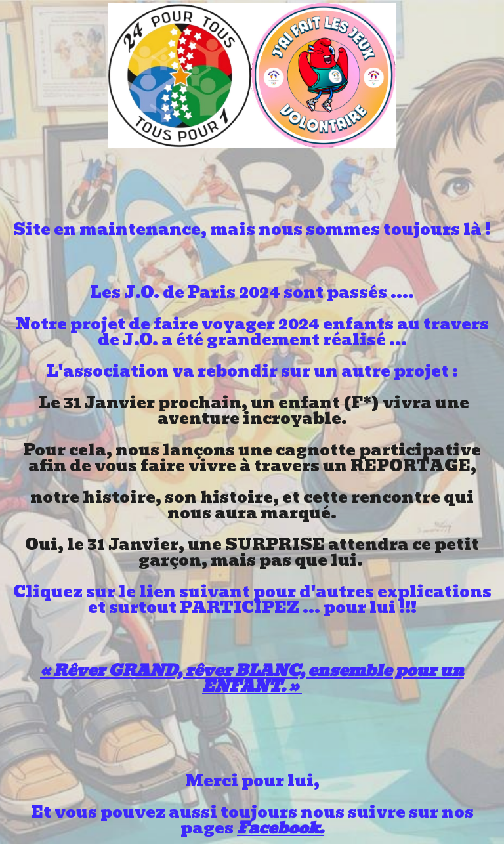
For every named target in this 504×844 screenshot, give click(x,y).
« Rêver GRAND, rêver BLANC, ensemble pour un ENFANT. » (252, 678)
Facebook (278, 828)
